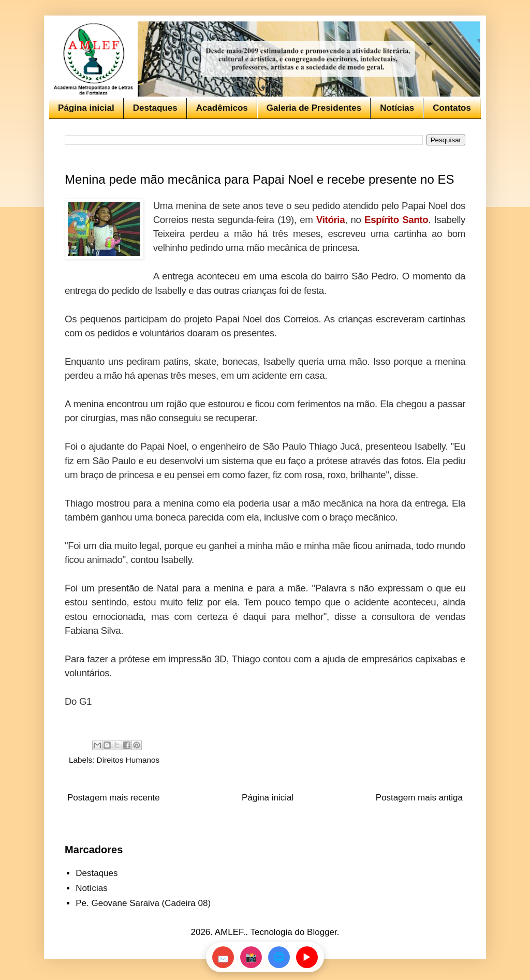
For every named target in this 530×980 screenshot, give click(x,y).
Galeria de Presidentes (314, 108)
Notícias (397, 108)
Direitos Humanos (128, 760)
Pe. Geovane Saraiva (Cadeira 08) (143, 903)
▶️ (307, 957)
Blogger (322, 932)
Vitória (330, 220)
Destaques (155, 108)
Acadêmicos (222, 108)
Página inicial (86, 108)
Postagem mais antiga (419, 798)
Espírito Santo (396, 220)
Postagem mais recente (114, 798)
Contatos (452, 108)
